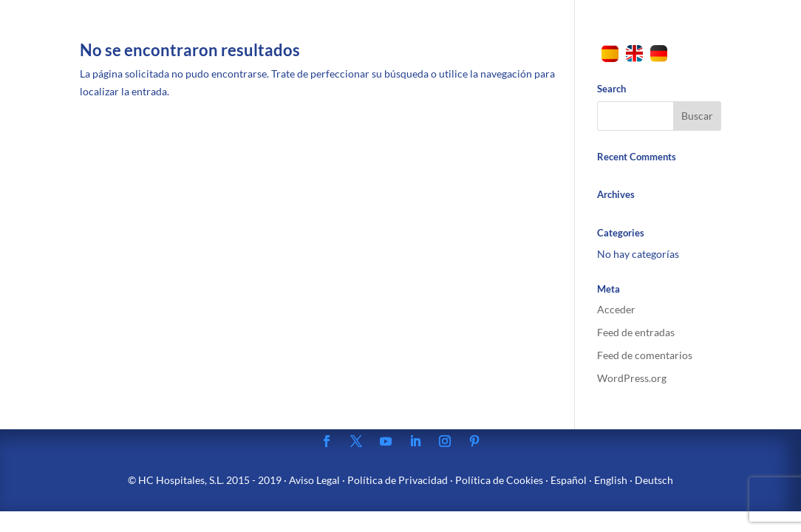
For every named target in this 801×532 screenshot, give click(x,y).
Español (569, 480)
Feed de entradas (636, 332)
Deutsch (654, 480)
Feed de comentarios (645, 355)
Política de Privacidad (398, 480)
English (611, 480)
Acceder (616, 309)
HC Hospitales (171, 480)
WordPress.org (632, 378)
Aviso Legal (314, 480)
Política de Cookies (499, 480)
